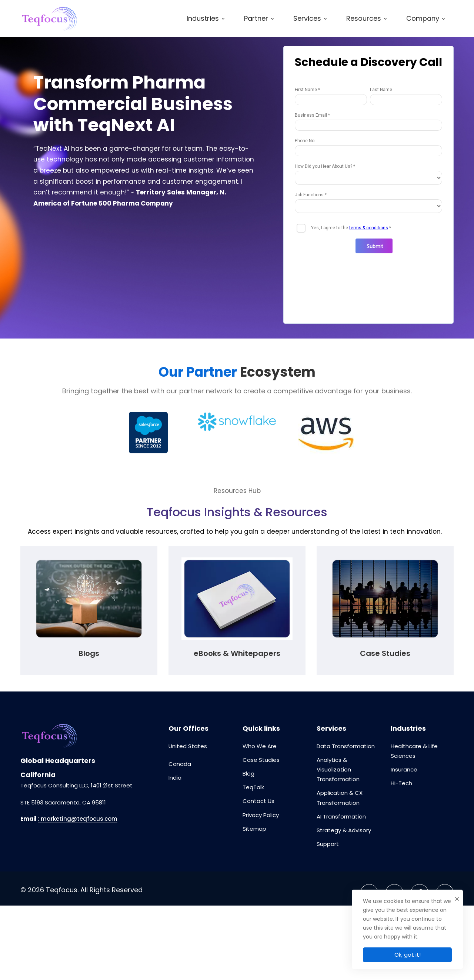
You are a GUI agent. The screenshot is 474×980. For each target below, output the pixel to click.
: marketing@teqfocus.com (78, 819)
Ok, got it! (408, 955)
